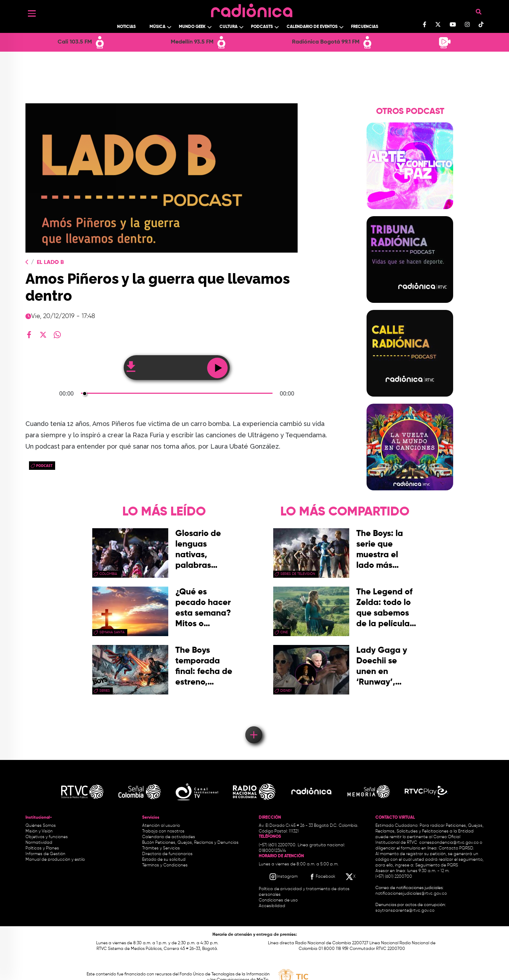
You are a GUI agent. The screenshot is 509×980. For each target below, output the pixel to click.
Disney (286, 691)
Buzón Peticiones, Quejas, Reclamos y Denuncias (190, 843)
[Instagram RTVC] (283, 877)
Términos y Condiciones (165, 865)
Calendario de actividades (169, 837)
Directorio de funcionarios (167, 854)
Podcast (44, 466)
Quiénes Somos (41, 826)
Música (157, 27)
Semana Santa (112, 632)
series (105, 691)
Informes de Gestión (45, 854)
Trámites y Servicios (161, 848)
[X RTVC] (351, 877)
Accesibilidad (273, 906)
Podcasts (262, 27)
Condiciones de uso (278, 900)
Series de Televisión (298, 574)
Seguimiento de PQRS (437, 865)
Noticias (126, 27)
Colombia (108, 574)
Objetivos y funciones (47, 837)
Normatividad (39, 843)
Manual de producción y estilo (55, 860)
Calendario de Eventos (312, 27)
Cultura (229, 27)
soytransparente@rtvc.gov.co (405, 911)
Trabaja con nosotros (163, 831)
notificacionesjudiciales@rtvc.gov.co (411, 894)
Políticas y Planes (42, 848)
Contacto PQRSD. (456, 848)
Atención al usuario (161, 826)
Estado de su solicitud (164, 860)
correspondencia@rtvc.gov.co (449, 843)
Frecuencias (365, 27)
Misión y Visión (39, 831)
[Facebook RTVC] (322, 877)
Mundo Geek (192, 27)
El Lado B (50, 263)
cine (284, 632)
